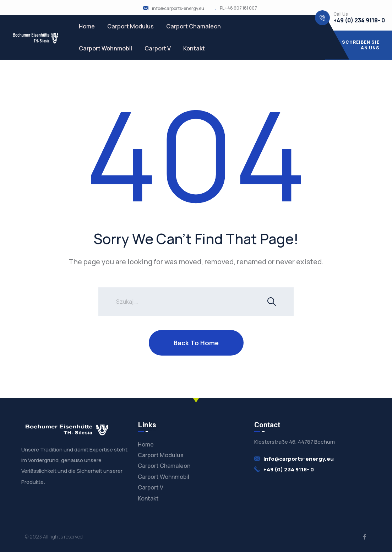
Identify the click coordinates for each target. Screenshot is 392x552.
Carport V (158, 48)
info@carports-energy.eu (178, 9)
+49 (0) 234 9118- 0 (359, 20)
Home (87, 26)
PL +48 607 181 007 (238, 8)
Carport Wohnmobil (105, 48)
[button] (359, 45)
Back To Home (196, 343)
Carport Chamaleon (194, 26)
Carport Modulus (130, 26)
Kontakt (194, 48)
